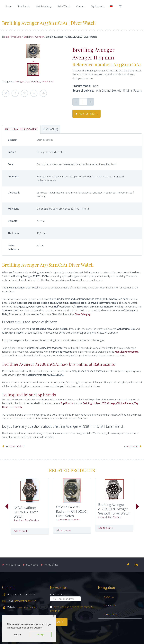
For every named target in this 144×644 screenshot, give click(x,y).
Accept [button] (41, 634)
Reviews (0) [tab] (50, 129)
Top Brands (24, 6)
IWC (104, 403)
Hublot (97, 403)
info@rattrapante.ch (25, 601)
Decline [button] (18, 634)
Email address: (58, 594)
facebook (128, 565)
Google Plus (24, 93)
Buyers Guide (111, 614)
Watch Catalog (44, 6)
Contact (81, 6)
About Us (109, 597)
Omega (111, 403)
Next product (131, 446)
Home (8, 6)
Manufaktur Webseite (127, 352)
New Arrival (47, 81)
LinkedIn (34, 93)
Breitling (28, 37)
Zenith (18, 407)
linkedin (136, 565)
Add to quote (88, 114)
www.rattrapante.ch (27, 607)
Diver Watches (32, 81)
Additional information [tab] (21, 129)
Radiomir (75, 520)
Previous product (15, 446)
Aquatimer (19, 520)
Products (16, 37)
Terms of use (51, 565)
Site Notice (32, 565)
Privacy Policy (13, 565)
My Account (97, 6)
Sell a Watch (64, 6)
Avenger (39, 37)
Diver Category (82, 314)
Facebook (15, 93)
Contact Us (110, 606)
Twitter (6, 93)
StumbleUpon (43, 93)
